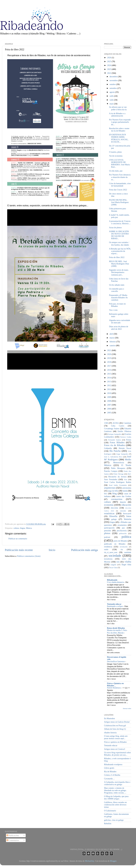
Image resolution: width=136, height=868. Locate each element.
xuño (112, 100)
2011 (109, 389)
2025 (109, 61)
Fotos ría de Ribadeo (115, 445)
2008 (109, 401)
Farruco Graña (126, 437)
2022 (109, 73)
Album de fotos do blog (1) (115, 729)
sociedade (115, 556)
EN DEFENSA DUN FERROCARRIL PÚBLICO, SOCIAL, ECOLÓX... (119, 138)
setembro (114, 88)
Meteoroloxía (119, 462)
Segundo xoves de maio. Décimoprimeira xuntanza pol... (119, 272)
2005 (109, 413)
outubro (113, 84)
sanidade (128, 552)
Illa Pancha (115, 451)
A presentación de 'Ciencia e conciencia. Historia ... (120, 222)
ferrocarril (127, 514)
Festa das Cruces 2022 (118, 190)
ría (122, 549)
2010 (109, 393)
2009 (109, 397)
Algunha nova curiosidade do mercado (120, 321)
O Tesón (126, 465)
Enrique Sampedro (115, 434)
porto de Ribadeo (120, 541)
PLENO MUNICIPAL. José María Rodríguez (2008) (119, 202)
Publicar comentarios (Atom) (29, 556)
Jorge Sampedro (122, 454)
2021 (109, 350)
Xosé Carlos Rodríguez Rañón (118, 482)
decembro (114, 77)
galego (114, 519)
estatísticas (109, 513)
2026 (109, 58)
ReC (130, 474)
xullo (112, 96)
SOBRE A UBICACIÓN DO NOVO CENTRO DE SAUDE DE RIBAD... (119, 235)
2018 (109, 362)
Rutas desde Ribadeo (116, 628)
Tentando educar (114, 604)
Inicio (52, 550)
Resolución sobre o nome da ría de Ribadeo (119, 130)
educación (126, 505)
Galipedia (108, 448)
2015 (109, 374)
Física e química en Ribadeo (115, 742)
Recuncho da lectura (117, 477)
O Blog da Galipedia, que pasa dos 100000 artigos (116, 798)
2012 (109, 385)
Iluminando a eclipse (115, 606)
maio (112, 104)
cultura (16, 528)
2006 (109, 409)
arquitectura (110, 488)
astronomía (127, 488)
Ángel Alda (126, 565)
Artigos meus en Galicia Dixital (117, 722)
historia (128, 519)
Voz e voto (113, 310)
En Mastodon (109, 718)
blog (115, 493)
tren (118, 562)
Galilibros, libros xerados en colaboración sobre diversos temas (115, 805)
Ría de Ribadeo (110, 772)
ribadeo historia (110, 733)
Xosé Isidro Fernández (118, 485)
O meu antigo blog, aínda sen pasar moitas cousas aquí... (116, 737)
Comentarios (13, 840)
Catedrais (127, 423)
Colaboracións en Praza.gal (115, 725)
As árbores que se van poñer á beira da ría (118, 108)
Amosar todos (127, 708)
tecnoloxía (108, 559)
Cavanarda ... (109, 779)
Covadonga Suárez (112, 429)
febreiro (113, 342)
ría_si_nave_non (111, 552)
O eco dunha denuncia (116, 582)
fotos (129, 516)
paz (123, 528)
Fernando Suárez (115, 440)
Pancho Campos (111, 471)
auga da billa (113, 491)
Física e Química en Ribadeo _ (115, 684)
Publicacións (13, 835)
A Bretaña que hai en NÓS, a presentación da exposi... (120, 251)
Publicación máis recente (19, 550)
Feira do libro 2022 (117, 257)
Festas (129, 440)
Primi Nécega (118, 474)
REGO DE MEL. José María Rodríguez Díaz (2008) (119, 264)
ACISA (116, 423)
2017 (109, 366)
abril (112, 334)
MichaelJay (89, 861)
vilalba (128, 562)
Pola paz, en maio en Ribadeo (117, 305)
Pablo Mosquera (118, 468)
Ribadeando (112, 580)
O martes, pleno (115, 152)
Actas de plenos (115, 228)
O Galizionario (110, 811)
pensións (108, 531)
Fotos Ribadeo (117, 442)
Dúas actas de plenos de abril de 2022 (119, 328)
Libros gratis (109, 768)
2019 (109, 358)
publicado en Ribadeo (115, 544)
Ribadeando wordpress (113, 764)
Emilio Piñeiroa (124, 431)
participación (109, 528)
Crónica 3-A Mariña (112, 775)
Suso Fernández (111, 479)
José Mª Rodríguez (118, 458)
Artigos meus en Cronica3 (115, 749)
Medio (128, 460)
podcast (107, 537)
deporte (123, 502)
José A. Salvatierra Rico (113, 457)
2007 (109, 405)
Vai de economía (116, 156)
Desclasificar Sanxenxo (116, 662)
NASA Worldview (114, 688)
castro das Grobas (124, 496)
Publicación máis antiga (84, 550)
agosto (112, 92)
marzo (112, 338)
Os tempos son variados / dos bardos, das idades (119, 244)
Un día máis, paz (116, 171)
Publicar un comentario (18, 539)
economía (109, 505)
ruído (106, 549)
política (126, 537)
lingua (22, 528)
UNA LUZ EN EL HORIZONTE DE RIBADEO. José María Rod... (119, 163)
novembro (114, 80)
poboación (123, 533)
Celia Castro (118, 426)
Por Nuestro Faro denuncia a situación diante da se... (120, 177)
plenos (107, 533)
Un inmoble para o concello (117, 290)
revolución (124, 547)
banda (125, 491)
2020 (109, 354)
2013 (109, 382)
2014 (109, 378)
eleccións (114, 508)
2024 (109, 65)
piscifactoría (122, 531)
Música (29, 528)
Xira (126, 479)
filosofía (113, 516)
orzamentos (122, 525)
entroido (123, 511)
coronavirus (117, 499)
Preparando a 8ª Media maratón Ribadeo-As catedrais (118, 298)
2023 (109, 69)
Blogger (113, 861)
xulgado (113, 565)
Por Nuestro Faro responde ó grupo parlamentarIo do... (120, 122)
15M (106, 423)
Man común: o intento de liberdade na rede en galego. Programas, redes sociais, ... (115, 790)
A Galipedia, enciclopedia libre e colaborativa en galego (117, 783)
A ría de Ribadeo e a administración (117, 115)
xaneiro (113, 345)
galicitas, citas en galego (114, 820)
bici (106, 494)
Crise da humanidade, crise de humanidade (120, 185)
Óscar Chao (113, 568)
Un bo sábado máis (117, 285)
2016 (109, 370)
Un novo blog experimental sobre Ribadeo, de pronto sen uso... (117, 754)
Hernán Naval (125, 448)
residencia (108, 547)
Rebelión (108, 823)
